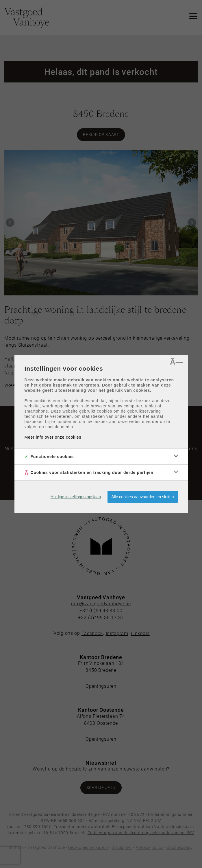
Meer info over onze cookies (53, 437)
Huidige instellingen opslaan (76, 497)
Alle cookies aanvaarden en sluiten (142, 497)
